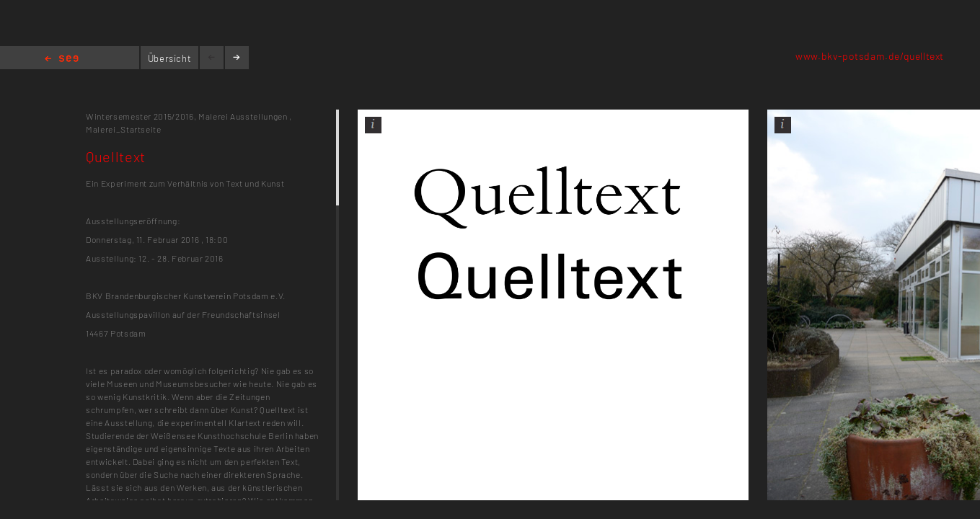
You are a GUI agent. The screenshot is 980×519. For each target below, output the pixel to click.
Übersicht (170, 58)
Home (62, 59)
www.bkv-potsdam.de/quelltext (870, 56)
